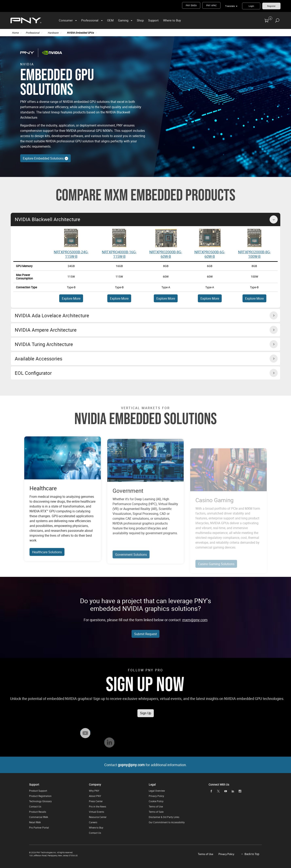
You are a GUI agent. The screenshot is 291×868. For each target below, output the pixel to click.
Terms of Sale (156, 812)
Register (271, 6)
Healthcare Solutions (47, 572)
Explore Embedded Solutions (45, 158)
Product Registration (40, 796)
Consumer (66, 20)
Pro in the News (98, 806)
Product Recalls (38, 812)
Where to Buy (172, 20)
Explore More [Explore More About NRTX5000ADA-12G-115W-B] (166, 298)
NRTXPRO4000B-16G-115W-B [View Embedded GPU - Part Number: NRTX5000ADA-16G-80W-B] (119, 254)
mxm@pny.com (195, 620)
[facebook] (211, 791)
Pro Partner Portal (39, 828)
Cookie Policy (156, 801)
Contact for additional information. (146, 765)
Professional (90, 20)
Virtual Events (96, 812)
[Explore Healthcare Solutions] (63, 478)
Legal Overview (157, 791)
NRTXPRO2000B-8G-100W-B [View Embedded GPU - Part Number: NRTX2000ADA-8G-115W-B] (254, 254)
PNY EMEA (191, 5)
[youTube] (226, 791)
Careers (93, 822)
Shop (140, 20)
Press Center (96, 801)
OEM (110, 20)
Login (251, 6)
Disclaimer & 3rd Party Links (164, 817)
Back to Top (252, 854)
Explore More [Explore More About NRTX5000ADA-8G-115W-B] (254, 298)
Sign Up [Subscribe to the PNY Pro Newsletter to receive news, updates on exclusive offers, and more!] (146, 722)
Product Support (38, 791)
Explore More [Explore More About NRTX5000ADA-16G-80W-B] (119, 298)
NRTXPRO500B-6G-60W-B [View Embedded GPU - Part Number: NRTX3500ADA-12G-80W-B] (210, 254)
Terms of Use (156, 806)
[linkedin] (233, 791)
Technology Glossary (40, 801)
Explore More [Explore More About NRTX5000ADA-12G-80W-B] (210, 298)
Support (153, 20)
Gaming (123, 20)
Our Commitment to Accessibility (167, 822)
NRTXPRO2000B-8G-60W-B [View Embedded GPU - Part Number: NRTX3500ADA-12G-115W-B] (166, 254)
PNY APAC (211, 5)
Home (15, 33)
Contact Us (35, 806)
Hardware (53, 33)
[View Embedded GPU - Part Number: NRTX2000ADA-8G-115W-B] (254, 238)
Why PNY (94, 791)
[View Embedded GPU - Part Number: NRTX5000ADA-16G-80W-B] (119, 238)
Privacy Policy (156, 796)
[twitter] (218, 791)
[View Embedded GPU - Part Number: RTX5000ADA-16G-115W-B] (71, 238)
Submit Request (145, 634)
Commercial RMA (39, 817)
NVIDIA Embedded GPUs (80, 33)
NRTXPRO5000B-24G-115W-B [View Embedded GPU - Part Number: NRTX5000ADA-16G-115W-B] (71, 254)
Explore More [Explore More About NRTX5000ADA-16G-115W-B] (71, 298)
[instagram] (240, 791)
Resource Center (98, 817)
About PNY (95, 796)
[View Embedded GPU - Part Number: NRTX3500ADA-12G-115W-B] (166, 238)
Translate (230, 6)
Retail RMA (35, 822)
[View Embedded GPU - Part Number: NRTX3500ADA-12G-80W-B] (210, 238)
